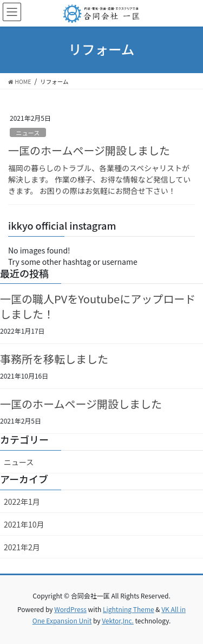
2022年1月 (22, 502)
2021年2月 (22, 547)
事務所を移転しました (54, 359)
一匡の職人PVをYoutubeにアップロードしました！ (98, 306)
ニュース (28, 133)
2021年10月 (24, 524)
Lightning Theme (129, 609)
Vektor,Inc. (118, 620)
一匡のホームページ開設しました (89, 150)
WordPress (70, 609)
